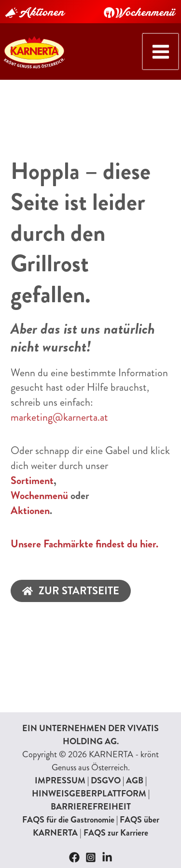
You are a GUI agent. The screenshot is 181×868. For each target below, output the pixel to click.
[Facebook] (74, 857)
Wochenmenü (39, 495)
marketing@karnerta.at (59, 417)
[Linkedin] (107, 857)
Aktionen (30, 510)
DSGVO (106, 780)
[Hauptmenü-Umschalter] (161, 51)
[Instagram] (91, 857)
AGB (135, 780)
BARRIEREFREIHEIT (91, 807)
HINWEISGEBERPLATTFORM (89, 794)
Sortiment (32, 480)
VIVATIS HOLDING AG (111, 735)
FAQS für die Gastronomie (68, 820)
